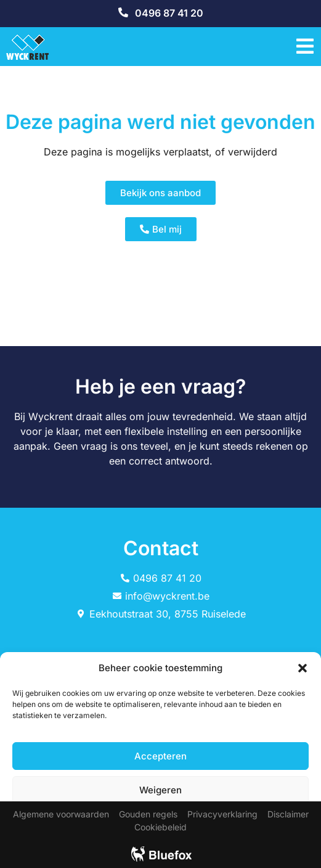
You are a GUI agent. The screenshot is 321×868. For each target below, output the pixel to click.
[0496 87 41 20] (123, 12)
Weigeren (160, 790)
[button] (303, 668)
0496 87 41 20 (169, 13)
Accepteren (160, 756)
